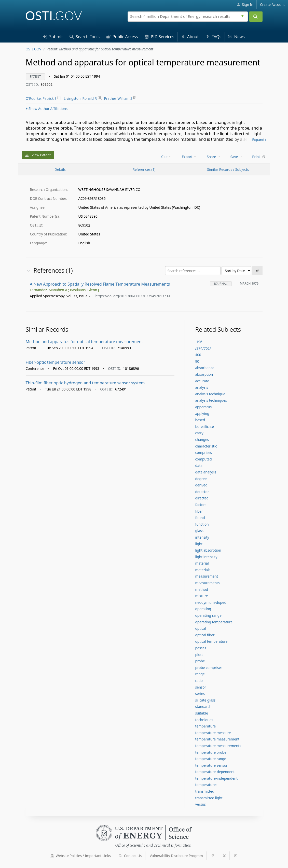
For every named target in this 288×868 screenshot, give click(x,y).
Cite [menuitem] (167, 157)
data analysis (206, 472)
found (200, 518)
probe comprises (209, 668)
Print (259, 157)
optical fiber (205, 635)
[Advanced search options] (243, 15)
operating (203, 609)
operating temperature (214, 622)
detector (202, 492)
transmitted (205, 791)
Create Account (272, 4)
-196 (199, 342)
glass (199, 531)
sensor (201, 687)
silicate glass (205, 700)
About (190, 37)
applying (202, 414)
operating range (208, 615)
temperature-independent (216, 778)
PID (159, 37)
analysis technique (210, 394)
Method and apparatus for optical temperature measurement (84, 342)
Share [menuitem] (214, 157)
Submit (53, 37)
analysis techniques (211, 400)
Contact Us (130, 856)
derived (201, 485)
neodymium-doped (211, 602)
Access (122, 37)
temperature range (211, 759)
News (236, 37)
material (202, 563)
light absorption (208, 550)
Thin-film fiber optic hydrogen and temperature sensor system (85, 383)
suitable (202, 713)
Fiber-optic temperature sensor (56, 362)
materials (203, 570)
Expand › (259, 140)
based (200, 420)
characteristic (206, 446)
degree (201, 479)
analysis (202, 387)
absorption (204, 374)
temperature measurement (217, 739)
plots (199, 655)
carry (199, 433)
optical (201, 628)
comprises (203, 452)
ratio (199, 681)
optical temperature (211, 641)
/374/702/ (203, 348)
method (201, 589)
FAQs (213, 37)
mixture (201, 596)
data (199, 465)
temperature (205, 726)
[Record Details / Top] (60, 169)
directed (202, 498)
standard (202, 706)
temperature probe (211, 752)
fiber (199, 511)
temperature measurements (218, 746)
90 (197, 361)
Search (85, 37)
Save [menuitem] (236, 157)
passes (201, 648)
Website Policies (81, 856)
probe (200, 661)
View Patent (38, 155)
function (202, 524)
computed (203, 459)
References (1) (144, 169)
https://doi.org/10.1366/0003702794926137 (133, 296)
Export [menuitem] (189, 157)
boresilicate (204, 426)
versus (200, 804)
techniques (204, 720)
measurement (207, 576)
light (199, 544)
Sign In (245, 4)
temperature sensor (211, 765)
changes (202, 439)
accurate (202, 381)
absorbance (205, 368)
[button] (52, 856)
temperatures (206, 785)
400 (198, 355)
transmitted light (209, 798)
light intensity (206, 557)
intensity (202, 537)
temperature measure (213, 733)
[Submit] (256, 17)
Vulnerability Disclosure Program (176, 856)
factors (201, 505)
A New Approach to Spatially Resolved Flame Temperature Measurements (100, 284)
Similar (228, 169)
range (200, 674)
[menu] (167, 157)
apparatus (203, 407)
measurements (207, 583)
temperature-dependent (215, 772)
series (200, 694)
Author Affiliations (47, 109)
